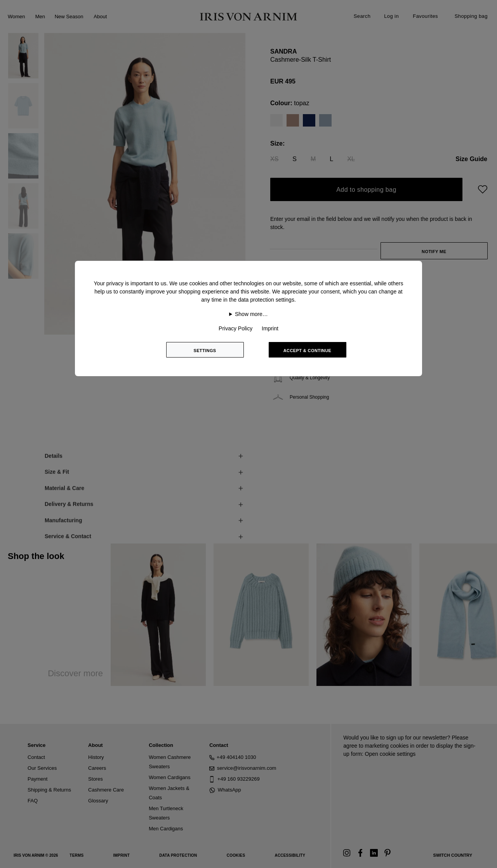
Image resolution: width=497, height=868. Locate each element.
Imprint (270, 328)
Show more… (251, 314)
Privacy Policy (235, 328)
